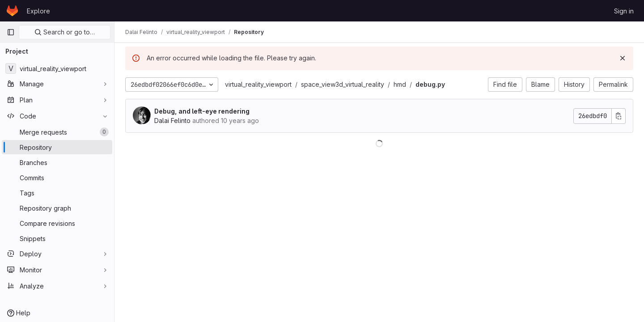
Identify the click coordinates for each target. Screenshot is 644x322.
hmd (400, 84)
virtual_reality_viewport (258, 84)
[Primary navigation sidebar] (11, 32)
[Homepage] (12, 11)
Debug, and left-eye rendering (202, 111)
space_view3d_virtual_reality (343, 84)
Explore (38, 11)
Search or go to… (65, 32)
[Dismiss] (623, 58)
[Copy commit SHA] (619, 116)
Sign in (624, 11)
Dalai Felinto (172, 121)
